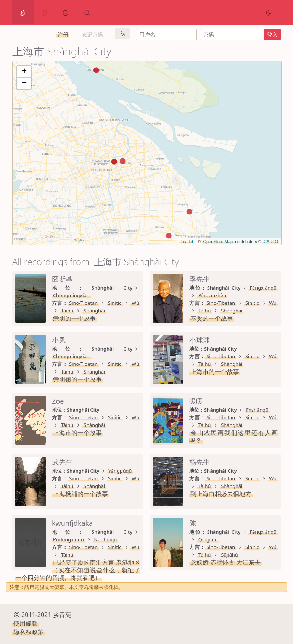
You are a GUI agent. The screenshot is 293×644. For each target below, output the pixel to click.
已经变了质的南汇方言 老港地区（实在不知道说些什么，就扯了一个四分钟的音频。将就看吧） (78, 570)
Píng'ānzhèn (212, 295)
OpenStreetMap (218, 241)
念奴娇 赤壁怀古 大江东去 (225, 562)
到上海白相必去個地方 (221, 494)
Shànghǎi (94, 311)
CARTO (271, 241)
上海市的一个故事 (215, 372)
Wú (135, 303)
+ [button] (24, 72)
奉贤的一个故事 (212, 318)
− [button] (24, 84)
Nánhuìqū (106, 539)
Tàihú (67, 311)
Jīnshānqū (257, 410)
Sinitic (115, 303)
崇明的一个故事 (74, 318)
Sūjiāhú (229, 555)
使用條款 (26, 623)
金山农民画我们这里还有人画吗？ (233, 436)
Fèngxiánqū (263, 288)
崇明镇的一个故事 (77, 379)
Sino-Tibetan (83, 303)
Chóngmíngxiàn (71, 295)
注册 (63, 35)
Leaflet (187, 241)
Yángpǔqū (120, 471)
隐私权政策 (29, 632)
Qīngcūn (208, 539)
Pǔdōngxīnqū (68, 539)
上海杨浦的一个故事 (80, 494)
